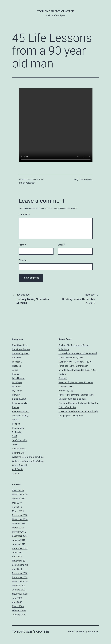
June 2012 (17, 552)
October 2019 (19, 499)
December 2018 (20, 515)
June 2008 (17, 598)
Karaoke (16, 374)
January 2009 (19, 590)
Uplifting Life (18, 453)
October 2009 (19, 586)
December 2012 (20, 548)
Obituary (16, 395)
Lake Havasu (18, 378)
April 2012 (17, 557)
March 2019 (18, 511)
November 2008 (20, 594)
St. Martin (17, 432)
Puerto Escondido (21, 411)
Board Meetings (20, 345)
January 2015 (19, 544)
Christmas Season (21, 349)
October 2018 (19, 523)
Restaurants (18, 428)
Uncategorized (19, 449)
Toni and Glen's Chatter (55, 11)
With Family (18, 469)
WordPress (93, 632)
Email (61, 245)
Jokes (15, 370)
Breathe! (63, 378)
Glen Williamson (28, 183)
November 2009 (20, 581)
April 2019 (17, 507)
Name (22, 245)
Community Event (21, 353)
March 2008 (18, 606)
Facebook (17, 362)
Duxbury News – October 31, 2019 (75, 362)
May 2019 (17, 503)
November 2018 (20, 519)
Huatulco (16, 366)
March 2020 (18, 490)
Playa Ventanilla (20, 403)
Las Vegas (17, 382)
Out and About (19, 399)
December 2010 (20, 573)
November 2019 (20, 494)
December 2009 (20, 577)
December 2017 (20, 536)
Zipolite (16, 474)
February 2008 (19, 610)
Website (23, 260)
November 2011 (20, 561)
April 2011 (17, 569)
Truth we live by (66, 387)
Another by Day (66, 391)
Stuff (14, 436)
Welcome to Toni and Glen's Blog (28, 457)
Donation (16, 357)
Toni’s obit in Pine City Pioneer (73, 366)
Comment (24, 214)
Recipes (16, 424)
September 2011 (20, 565)
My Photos (17, 391)
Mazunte (16, 387)
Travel (15, 444)
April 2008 (17, 602)
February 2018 (19, 532)
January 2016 (19, 540)
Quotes (89, 180)
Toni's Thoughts (20, 440)
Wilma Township (20, 465)
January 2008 (19, 615)
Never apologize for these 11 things (76, 382)
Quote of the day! (20, 416)
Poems (15, 407)
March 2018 (18, 528)
